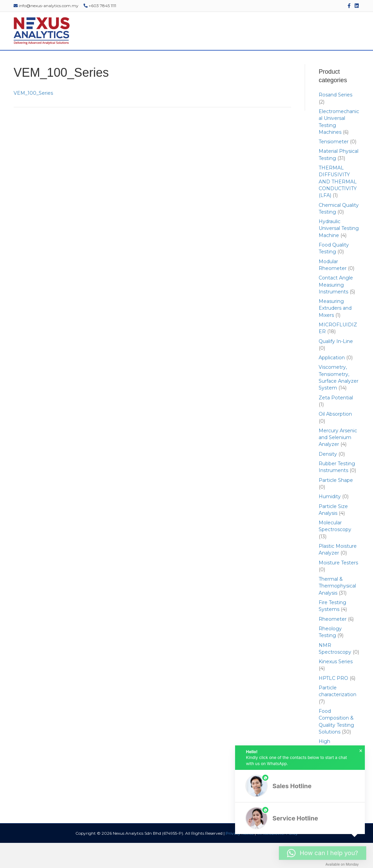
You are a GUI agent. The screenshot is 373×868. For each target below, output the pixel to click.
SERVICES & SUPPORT (163, 63)
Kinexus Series (336, 687)
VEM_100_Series (33, 119)
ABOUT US (48, 63)
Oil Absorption (335, 439)
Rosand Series (335, 120)
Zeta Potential (336, 423)
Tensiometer (334, 167)
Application (332, 383)
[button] (300, 786)
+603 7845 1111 (100, 6)
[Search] (363, 63)
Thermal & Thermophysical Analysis (337, 611)
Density (328, 479)
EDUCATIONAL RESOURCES (287, 63)
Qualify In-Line (336, 366)
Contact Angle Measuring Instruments (336, 310)
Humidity (330, 522)
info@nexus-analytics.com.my (46, 6)
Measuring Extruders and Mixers (335, 334)
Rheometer (333, 644)
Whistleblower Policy (277, 858)
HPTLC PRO (333, 703)
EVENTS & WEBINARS (222, 63)
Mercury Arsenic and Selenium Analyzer (338, 463)
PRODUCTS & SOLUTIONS (99, 63)
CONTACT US (343, 63)
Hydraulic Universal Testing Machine (339, 254)
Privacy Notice (240, 858)
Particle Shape (336, 505)
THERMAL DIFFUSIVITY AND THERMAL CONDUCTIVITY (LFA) (338, 207)
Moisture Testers (338, 588)
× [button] (361, 751)
